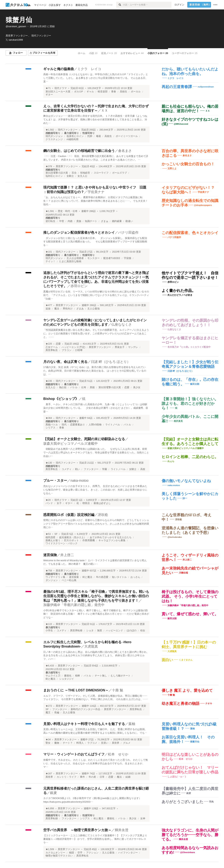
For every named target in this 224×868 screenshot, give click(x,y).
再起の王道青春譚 (177, 87)
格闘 (71, 853)
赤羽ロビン (79, 286)
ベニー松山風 (69, 580)
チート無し (101, 676)
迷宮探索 (74, 577)
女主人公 (82, 176)
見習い (105, 743)
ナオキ (209, 703)
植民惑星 (50, 537)
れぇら (171, 461)
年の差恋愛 (102, 577)
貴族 (79, 221)
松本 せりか (118, 754)
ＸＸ (105, 111)
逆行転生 (50, 221)
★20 (48, 500)
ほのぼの (132, 631)
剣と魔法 (87, 577)
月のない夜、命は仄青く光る (65, 362)
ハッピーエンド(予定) (73, 347)
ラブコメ (92, 743)
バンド (49, 503)
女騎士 (70, 176)
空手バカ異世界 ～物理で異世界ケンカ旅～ (77, 830)
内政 (70, 221)
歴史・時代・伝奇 (68, 211)
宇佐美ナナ (96, 192)
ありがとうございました (182, 802)
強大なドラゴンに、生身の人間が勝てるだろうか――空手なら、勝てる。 (190, 835)
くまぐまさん (186, 660)
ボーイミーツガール (127, 136)
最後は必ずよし (102, 503)
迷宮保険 (50, 555)
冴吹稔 (103, 515)
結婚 (128, 777)
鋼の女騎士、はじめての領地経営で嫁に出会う (79, 151)
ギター (49, 95)
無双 (100, 631)
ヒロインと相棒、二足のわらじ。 (190, 457)
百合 (74, 173)
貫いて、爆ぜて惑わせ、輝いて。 (190, 614)
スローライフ (101, 173)
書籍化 (68, 676)
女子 (59, 503)
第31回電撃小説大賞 (57, 173)
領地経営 (85, 173)
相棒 (78, 676)
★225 (49, 344)
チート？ (68, 743)
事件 (82, 777)
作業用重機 (89, 540)
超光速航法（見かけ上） (73, 537)
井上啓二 (67, 555)
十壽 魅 (117, 690)
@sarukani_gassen (16, 26)
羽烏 (211, 802)
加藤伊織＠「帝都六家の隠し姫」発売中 (74, 605)
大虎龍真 (91, 646)
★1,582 (50, 130)
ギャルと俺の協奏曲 (59, 69)
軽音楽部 (103, 92)
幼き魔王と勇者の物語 (181, 703)
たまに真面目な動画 (70, 261)
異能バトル (52, 425)
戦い (78, 469)
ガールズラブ (119, 173)
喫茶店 (86, 503)
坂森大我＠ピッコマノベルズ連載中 (71, 444)
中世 (62, 221)
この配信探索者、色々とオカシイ (190, 233)
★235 (49, 381)
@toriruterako (175, 537)
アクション (92, 853)
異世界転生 (52, 350)
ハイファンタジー (128, 853)
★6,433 (50, 666)
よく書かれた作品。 (179, 291)
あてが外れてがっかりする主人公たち (111, 537)
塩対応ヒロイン (54, 176)
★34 (48, 740)
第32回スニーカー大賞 (58, 92)
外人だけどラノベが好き (180, 295)
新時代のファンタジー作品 (85, 709)
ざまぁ (105, 221)
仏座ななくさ (122, 325)
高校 (143, 469)
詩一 (185, 498)
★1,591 (50, 211)
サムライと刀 (53, 676)
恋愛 (58, 344)
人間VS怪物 (95, 425)
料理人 (80, 743)
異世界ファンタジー (67, 166)
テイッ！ (50, 261)
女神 (143, 819)
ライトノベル (113, 425)
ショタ (90, 631)
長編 (57, 713)
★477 (49, 305)
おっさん (135, 577)
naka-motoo (79, 481)
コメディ (67, 469)
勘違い (129, 221)
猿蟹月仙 (19, 20)
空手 (80, 853)
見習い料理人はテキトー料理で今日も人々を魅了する (84, 724)
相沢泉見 (178, 421)
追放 (48, 309)
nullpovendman (206, 87)
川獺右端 (183, 573)
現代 (64, 425)
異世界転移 (76, 631)
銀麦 (53, 793)
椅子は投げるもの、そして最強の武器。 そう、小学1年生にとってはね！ (190, 596)
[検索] (120, 5)
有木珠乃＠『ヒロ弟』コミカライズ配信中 (189, 347)
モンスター (93, 258)
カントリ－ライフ (67, 777)
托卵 (90, 136)
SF (56, 534)
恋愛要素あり (78, 425)
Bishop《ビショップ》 (61, 399)
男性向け (68, 309)
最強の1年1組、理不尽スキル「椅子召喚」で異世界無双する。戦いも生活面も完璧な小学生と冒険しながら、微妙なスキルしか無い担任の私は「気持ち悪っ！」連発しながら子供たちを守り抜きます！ (96, 596)
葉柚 (132, 724)
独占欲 (63, 387)
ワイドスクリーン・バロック (62, 543)
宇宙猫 (128, 258)
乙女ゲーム (52, 347)
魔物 (57, 743)
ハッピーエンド (114, 631)
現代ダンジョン (54, 136)
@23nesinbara (188, 852)
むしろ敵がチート (121, 676)
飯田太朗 (195, 384)
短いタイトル (119, 577)
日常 (102, 777)
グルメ (127, 743)
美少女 (137, 387)
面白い (167, 660)
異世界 (116, 743)
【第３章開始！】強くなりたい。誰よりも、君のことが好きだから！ (190, 403)
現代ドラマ (61, 88)
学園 (105, 469)
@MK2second (181, 124)
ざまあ (80, 309)
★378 (49, 166)
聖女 (48, 743)
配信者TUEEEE (112, 258)
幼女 (143, 631)
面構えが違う (53, 540)
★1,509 (50, 849)
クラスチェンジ (54, 139)
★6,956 (50, 808)
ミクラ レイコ (89, 69)
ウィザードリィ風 (55, 577)
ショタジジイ (67, 679)
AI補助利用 (73, 139)
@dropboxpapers (203, 205)
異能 (92, 387)
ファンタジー (91, 469)
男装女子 (120, 347)
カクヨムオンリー (55, 853)
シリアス (50, 428)
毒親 (98, 136)
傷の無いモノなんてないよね (186, 481)
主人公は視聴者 (75, 258)
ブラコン (67, 350)
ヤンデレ (133, 347)
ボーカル (136, 92)
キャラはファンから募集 (112, 540)
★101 (49, 252)
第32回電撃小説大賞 (110, 387)
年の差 (92, 777)
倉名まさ (125, 151)
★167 (49, 774)
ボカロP (79, 92)
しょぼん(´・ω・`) (177, 777)
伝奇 (84, 387)
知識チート (91, 221)
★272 (49, 706)
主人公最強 (93, 309)
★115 (49, 624)
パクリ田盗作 (128, 233)
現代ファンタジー (68, 130)
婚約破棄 (117, 221)
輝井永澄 (122, 830)
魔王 (48, 713)
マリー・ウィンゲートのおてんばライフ (74, 754)
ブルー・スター (55, 481)
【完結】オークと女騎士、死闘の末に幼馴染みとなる (84, 439)
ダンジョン (52, 580)
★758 (49, 571)
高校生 (124, 92)
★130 (49, 463)
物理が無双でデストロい (59, 856)
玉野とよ (172, 168)
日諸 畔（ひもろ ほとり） (111, 362)
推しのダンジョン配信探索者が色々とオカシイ (79, 233)
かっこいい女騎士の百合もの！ (188, 164)
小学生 (49, 631)
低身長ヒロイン (75, 136)
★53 (48, 534)
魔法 (57, 309)
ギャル (90, 92)
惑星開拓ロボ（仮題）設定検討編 (69, 515)
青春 (114, 92)
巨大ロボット (71, 540)
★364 (49, 418)
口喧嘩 (79, 350)
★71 (48, 88)
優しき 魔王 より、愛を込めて (187, 690)
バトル (74, 387)
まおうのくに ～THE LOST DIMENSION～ (76, 690)
